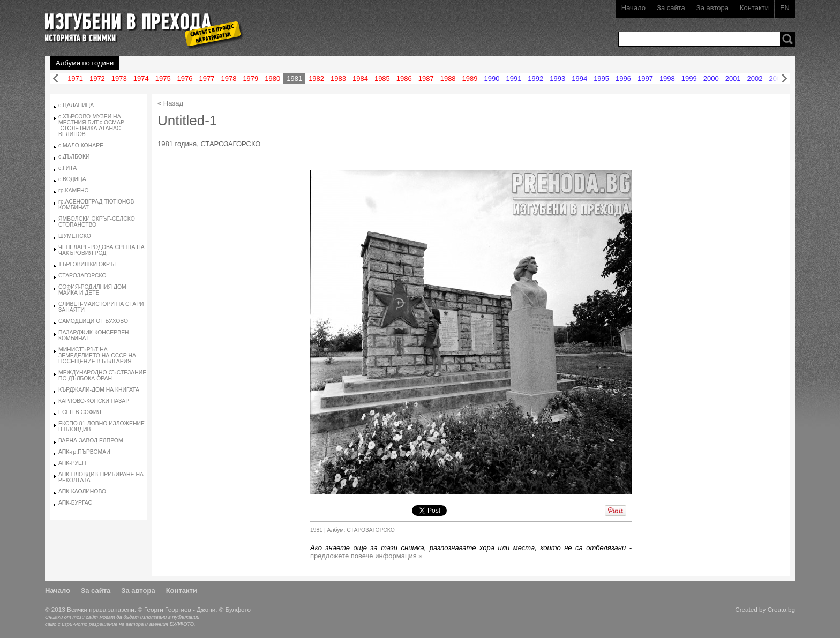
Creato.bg (781, 609)
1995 (601, 78)
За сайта (671, 8)
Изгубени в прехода (140, 23)
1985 (382, 78)
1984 (360, 78)
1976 (185, 78)
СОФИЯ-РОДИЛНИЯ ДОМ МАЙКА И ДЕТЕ (92, 290)
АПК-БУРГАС (75, 503)
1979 (250, 78)
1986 (404, 78)
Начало (633, 8)
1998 (667, 78)
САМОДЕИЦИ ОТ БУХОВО (93, 321)
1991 (513, 78)
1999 (689, 78)
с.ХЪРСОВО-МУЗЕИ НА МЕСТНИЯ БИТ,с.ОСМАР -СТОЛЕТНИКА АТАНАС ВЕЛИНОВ (91, 125)
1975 (163, 78)
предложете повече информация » (366, 556)
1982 (316, 78)
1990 (492, 78)
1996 (623, 78)
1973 (119, 78)
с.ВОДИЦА (72, 179)
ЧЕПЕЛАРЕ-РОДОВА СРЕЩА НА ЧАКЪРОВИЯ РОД (102, 250)
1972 (97, 78)
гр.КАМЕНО (74, 190)
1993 (557, 78)
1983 (338, 78)
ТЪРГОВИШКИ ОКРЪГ (88, 264)
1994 (579, 78)
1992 (535, 78)
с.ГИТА (67, 168)
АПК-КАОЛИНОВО (82, 491)
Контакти (754, 8)
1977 (207, 78)
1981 (294, 78)
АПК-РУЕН (72, 463)
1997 (645, 78)
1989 (470, 78)
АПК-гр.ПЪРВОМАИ (84, 452)
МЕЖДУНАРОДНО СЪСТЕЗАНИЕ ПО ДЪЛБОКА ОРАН (102, 376)
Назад (56, 78)
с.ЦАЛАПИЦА (76, 105)
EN (785, 8)
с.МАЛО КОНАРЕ (81, 145)
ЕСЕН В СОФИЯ (80, 412)
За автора (712, 8)
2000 (711, 78)
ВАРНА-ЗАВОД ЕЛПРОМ (91, 441)
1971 (75, 78)
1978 (228, 78)
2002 (755, 78)
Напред (784, 78)
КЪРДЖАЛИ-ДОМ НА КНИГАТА (99, 390)
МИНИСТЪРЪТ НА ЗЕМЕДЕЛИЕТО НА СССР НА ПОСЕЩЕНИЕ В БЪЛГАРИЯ (97, 355)
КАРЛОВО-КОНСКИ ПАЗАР (94, 401)
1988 (448, 78)
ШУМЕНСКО (75, 236)
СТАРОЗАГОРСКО (82, 276)
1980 (272, 78)
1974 (141, 78)
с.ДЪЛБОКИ (74, 157)
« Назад (170, 103)
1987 (426, 78)
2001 (733, 78)
